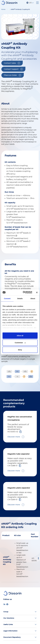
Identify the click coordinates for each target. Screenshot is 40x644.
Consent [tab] (7, 298)
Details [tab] (20, 298)
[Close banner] (37, 292)
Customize (20, 343)
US (30, 3)
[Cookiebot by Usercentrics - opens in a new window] (24, 292)
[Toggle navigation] (37, 3)
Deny (20, 350)
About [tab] (33, 298)
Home (3, 9)
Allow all (20, 335)
